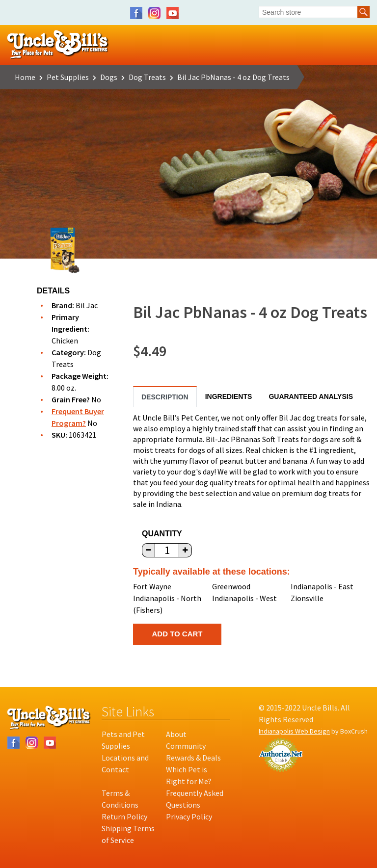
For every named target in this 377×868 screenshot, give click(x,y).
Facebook (136, 13)
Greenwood (231, 586)
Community (186, 746)
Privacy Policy (189, 816)
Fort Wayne (152, 586)
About (176, 734)
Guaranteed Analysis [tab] (311, 396)
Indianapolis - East (322, 586)
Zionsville (307, 598)
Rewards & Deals (193, 758)
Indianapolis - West (244, 598)
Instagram (154, 13)
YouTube (173, 13)
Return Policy (124, 816)
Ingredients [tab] (229, 396)
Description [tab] (165, 397)
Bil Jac (87, 305)
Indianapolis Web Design (294, 731)
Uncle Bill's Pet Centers (58, 45)
